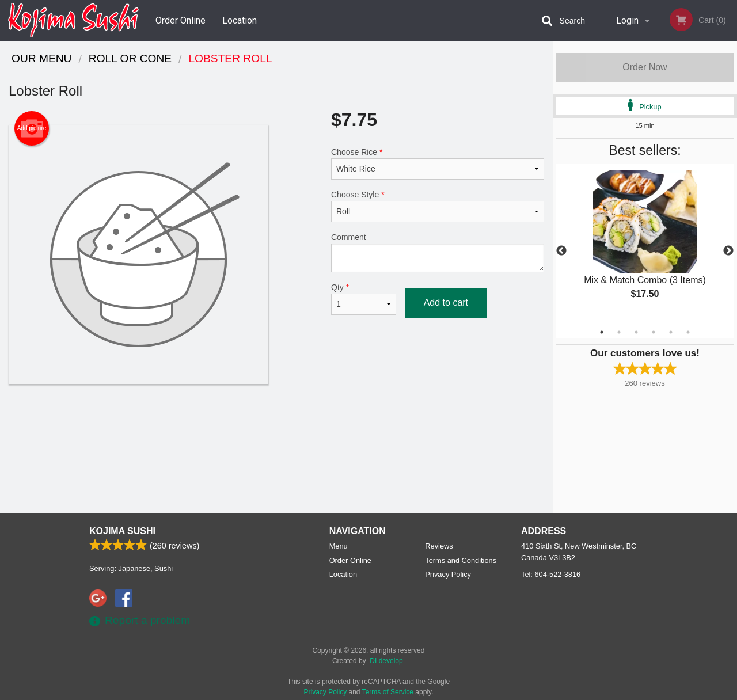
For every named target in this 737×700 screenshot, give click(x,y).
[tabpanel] (645, 244)
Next (728, 251)
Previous (561, 251)
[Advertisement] (276, 421)
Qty (364, 299)
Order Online (181, 20)
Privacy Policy (448, 574)
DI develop (386, 661)
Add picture (32, 128)
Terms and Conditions (461, 560)
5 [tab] (671, 332)
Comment (438, 252)
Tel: (551, 574)
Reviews (439, 546)
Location (240, 20)
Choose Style (438, 206)
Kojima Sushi (122, 531)
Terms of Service (388, 692)
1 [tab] (602, 332)
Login (627, 20)
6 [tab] (688, 332)
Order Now (645, 67)
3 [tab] (636, 332)
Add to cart (446, 303)
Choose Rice (438, 163)
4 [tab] (654, 332)
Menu (339, 546)
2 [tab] (619, 332)
